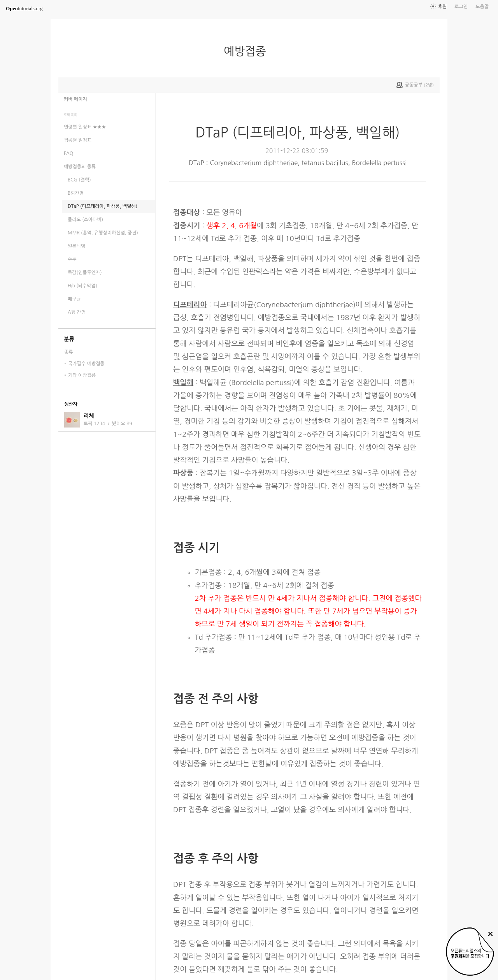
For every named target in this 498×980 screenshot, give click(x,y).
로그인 (461, 7)
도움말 (482, 7)
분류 (69, 339)
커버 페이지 (75, 99)
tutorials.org (24, 8)
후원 (443, 7)
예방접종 (248, 51)
